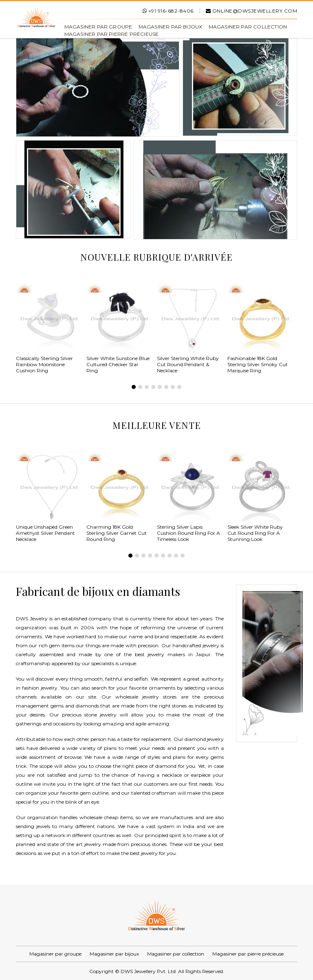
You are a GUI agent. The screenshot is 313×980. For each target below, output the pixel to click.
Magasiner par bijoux (171, 27)
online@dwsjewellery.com (252, 11)
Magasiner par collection (248, 27)
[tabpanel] (51, 329)
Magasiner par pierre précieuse (112, 34)
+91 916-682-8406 (168, 11)
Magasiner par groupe (98, 27)
